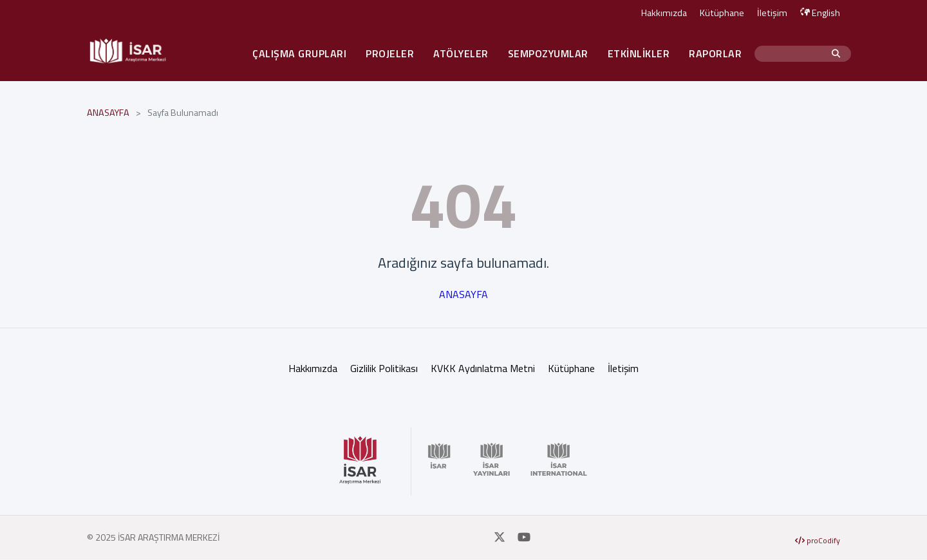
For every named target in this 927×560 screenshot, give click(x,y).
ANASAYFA (108, 113)
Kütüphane (722, 13)
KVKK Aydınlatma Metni (483, 368)
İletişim (772, 13)
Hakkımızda (664, 13)
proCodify (818, 540)
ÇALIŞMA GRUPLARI (299, 53)
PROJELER (390, 53)
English (820, 13)
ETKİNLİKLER (639, 53)
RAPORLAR (715, 53)
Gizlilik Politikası (384, 368)
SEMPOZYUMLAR (548, 53)
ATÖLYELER (461, 53)
